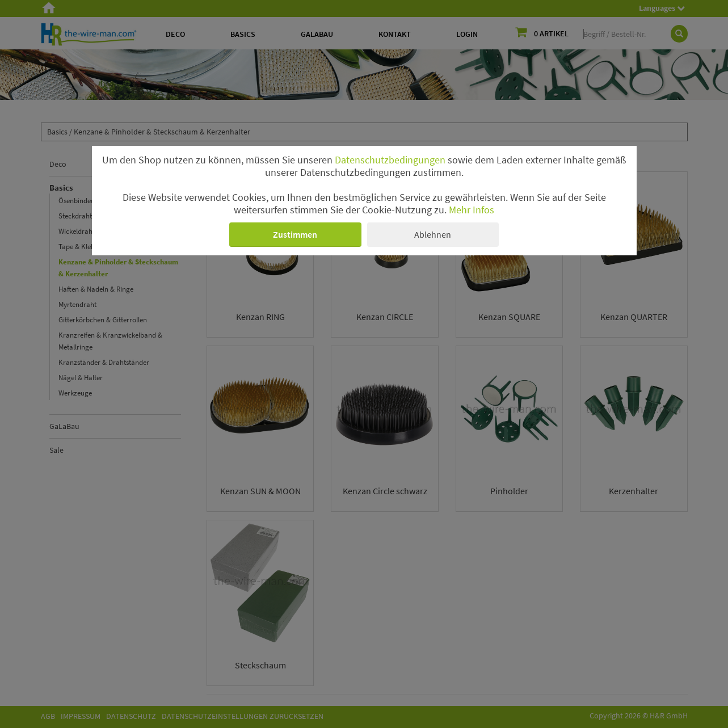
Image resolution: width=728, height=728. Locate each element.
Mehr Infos (472, 210)
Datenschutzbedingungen (390, 160)
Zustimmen (295, 234)
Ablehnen (433, 234)
